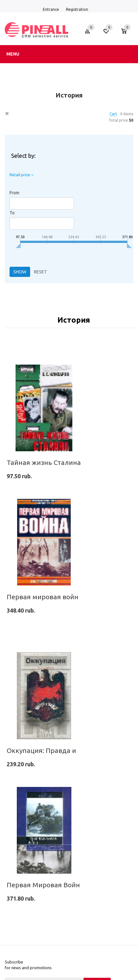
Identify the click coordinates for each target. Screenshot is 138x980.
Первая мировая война (44, 597)
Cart (113, 114)
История (74, 320)
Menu (13, 54)
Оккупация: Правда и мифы (52, 750)
